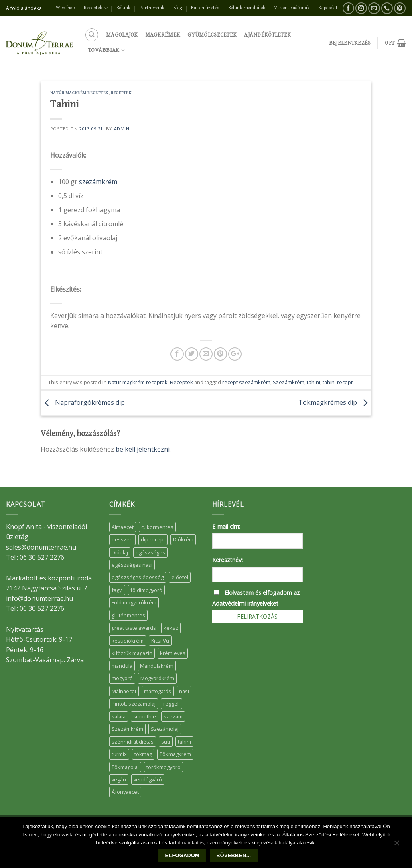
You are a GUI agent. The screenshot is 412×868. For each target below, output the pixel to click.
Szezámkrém (289, 382)
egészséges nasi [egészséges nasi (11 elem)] (132, 565)
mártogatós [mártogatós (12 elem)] (158, 691)
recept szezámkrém (246, 382)
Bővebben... (233, 856)
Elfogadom (182, 856)
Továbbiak (107, 50)
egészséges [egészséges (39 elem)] (150, 552)
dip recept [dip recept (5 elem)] (153, 539)
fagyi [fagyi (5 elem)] (117, 590)
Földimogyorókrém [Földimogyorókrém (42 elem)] (134, 602)
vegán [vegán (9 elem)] (119, 779)
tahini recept (338, 382)
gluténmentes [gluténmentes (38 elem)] (128, 615)
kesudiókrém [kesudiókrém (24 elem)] (128, 641)
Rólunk (123, 8)
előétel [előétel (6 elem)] (180, 577)
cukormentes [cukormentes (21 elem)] (157, 527)
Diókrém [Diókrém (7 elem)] (183, 539)
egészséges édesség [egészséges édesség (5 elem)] (138, 577)
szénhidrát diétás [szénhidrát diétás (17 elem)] (133, 742)
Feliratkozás (257, 616)
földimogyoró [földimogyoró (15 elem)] (146, 590)
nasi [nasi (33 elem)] (184, 691)
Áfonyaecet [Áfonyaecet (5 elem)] (125, 792)
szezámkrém (98, 182)
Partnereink (152, 8)
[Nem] (396, 845)
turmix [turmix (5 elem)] (119, 754)
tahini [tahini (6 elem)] (184, 742)
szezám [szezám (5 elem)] (173, 716)
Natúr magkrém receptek (79, 93)
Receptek (96, 8)
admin (122, 129)
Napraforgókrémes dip (83, 402)
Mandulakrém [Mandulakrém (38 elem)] (157, 666)
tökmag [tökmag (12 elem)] (143, 754)
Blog (178, 8)
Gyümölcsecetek (212, 35)
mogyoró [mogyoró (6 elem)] (122, 678)
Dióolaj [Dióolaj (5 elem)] (120, 552)
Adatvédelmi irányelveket (245, 603)
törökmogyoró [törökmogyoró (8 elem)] (163, 767)
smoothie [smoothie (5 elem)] (145, 716)
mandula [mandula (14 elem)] (122, 666)
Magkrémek (163, 35)
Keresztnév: (227, 560)
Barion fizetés (205, 8)
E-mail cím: (226, 526)
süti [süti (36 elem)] (166, 742)
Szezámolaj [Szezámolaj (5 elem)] (165, 729)
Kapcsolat (328, 8)
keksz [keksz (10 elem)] (171, 628)
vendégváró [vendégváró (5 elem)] (148, 779)
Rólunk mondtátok (247, 8)
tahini (314, 382)
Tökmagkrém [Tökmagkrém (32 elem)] (175, 754)
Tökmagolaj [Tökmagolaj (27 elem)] (125, 767)
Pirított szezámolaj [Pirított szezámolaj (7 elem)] (134, 704)
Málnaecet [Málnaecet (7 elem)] (124, 691)
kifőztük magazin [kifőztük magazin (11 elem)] (132, 653)
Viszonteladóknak (292, 8)
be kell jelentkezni (143, 449)
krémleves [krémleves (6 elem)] (173, 653)
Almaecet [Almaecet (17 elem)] (123, 527)
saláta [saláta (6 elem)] (119, 716)
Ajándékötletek (267, 35)
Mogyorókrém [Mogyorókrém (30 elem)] (157, 678)
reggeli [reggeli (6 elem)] (171, 704)
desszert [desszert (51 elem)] (122, 539)
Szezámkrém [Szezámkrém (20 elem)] (127, 729)
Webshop (65, 8)
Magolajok (122, 35)
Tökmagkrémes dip (335, 402)
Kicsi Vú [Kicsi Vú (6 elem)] (160, 641)
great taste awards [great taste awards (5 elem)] (134, 628)
